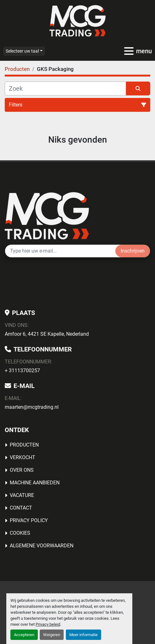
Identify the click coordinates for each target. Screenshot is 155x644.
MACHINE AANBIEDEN (35, 483)
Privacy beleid (48, 624)
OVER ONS (22, 470)
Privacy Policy (29, 520)
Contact (21, 508)
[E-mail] (60, 251)
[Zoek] (65, 88)
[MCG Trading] (47, 215)
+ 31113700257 (22, 370)
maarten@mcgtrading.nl (32, 407)
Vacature (22, 495)
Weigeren (52, 635)
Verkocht (23, 457)
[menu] (129, 51)
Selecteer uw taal (22, 51)
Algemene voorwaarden (42, 546)
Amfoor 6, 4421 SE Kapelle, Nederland (47, 334)
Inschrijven (133, 251)
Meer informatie (83, 635)
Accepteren (24, 635)
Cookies (20, 533)
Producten (24, 445)
